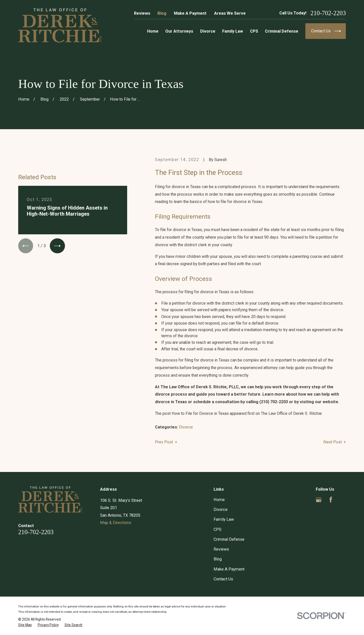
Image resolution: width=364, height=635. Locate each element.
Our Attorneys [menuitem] (179, 31)
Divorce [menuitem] (208, 31)
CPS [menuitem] (254, 31)
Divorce (186, 427)
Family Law (224, 519)
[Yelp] (343, 500)
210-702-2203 (328, 13)
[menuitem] (25, 625)
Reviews (142, 13)
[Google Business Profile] (319, 500)
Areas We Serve (230, 13)
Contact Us (223, 579)
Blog (162, 13)
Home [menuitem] (153, 31)
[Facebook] (331, 500)
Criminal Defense (229, 539)
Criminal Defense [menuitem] (282, 31)
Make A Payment (190, 13)
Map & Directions (116, 523)
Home (219, 500)
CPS (218, 529)
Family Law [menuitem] (233, 31)
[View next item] (57, 246)
